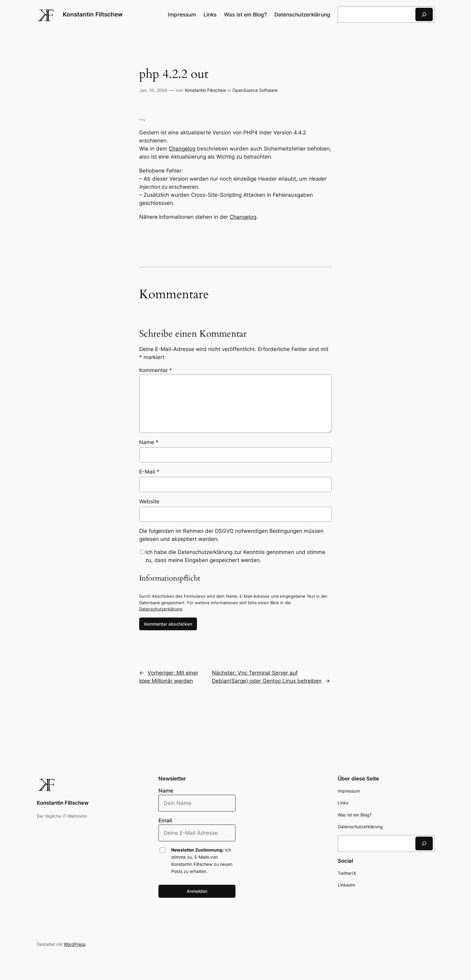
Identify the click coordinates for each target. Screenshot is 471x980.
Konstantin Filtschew (93, 14)
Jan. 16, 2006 (153, 90)
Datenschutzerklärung (161, 609)
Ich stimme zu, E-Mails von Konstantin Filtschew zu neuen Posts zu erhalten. (202, 861)
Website (149, 501)
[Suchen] (424, 14)
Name (149, 442)
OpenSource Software (255, 90)
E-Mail (149, 472)
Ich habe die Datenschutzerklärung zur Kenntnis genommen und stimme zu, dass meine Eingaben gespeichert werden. (235, 556)
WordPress (75, 944)
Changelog (182, 149)
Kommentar (156, 370)
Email (165, 820)
